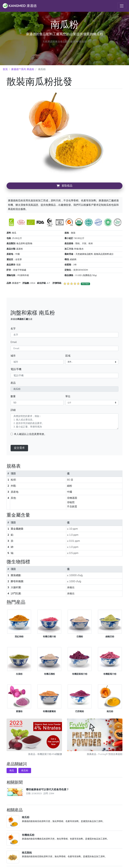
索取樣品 (64, 186)
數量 (13, 396)
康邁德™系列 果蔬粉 (23, 69)
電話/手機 (16, 369)
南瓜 (12, 771)
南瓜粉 (25, 771)
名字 (13, 329)
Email (14, 342)
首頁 (5, 69)
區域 (68, 356)
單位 (68, 396)
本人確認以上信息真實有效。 (30, 434)
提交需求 (19, 448)
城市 (13, 356)
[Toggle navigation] (122, 6)
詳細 (13, 410)
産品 (13, 383)
